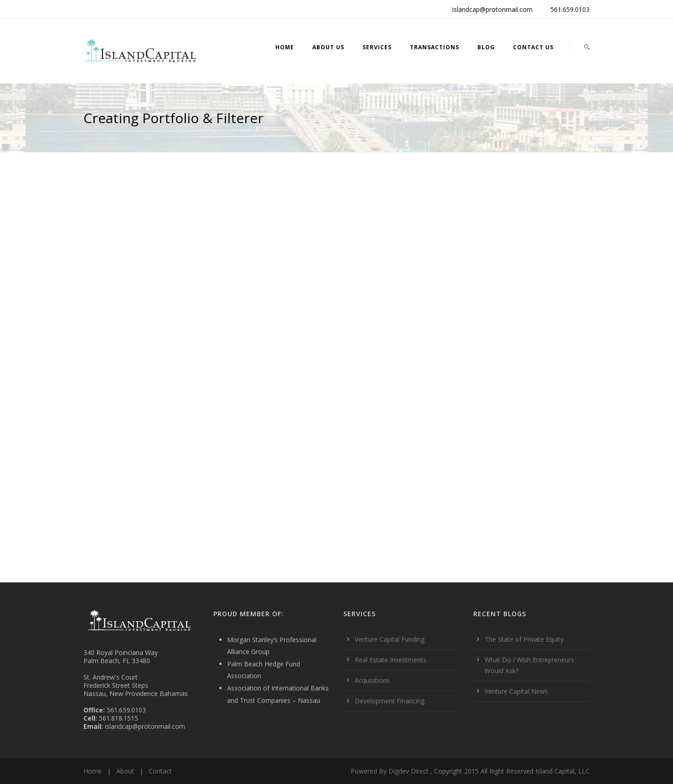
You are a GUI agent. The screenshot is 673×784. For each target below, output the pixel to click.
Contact (160, 771)
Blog (486, 47)
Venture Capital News (516, 691)
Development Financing (390, 701)
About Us (328, 47)
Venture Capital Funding (390, 639)
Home (285, 47)
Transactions (435, 47)
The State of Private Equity (524, 639)
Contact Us (533, 47)
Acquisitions (372, 680)
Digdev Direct (409, 771)
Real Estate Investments (391, 660)
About (125, 771)
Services (377, 47)
